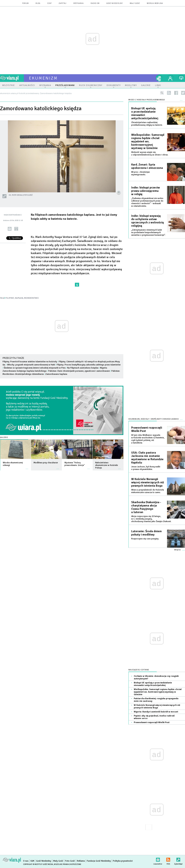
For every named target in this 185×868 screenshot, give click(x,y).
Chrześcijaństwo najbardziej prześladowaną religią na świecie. (147, 124)
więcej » (27, 467)
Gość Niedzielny (115, 3)
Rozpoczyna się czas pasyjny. (145, 539)
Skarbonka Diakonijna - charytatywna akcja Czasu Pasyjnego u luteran (146, 507)
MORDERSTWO (31, 298)
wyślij (10, 229)
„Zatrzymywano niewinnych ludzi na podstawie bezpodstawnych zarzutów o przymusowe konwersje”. (148, 232)
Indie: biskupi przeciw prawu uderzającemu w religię (146, 191)
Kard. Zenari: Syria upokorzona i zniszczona (147, 166)
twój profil (170, 78)
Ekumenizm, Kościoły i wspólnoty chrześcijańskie (154, 419)
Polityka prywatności (123, 861)
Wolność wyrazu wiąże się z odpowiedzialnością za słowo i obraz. (150, 153)
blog (38, 3)
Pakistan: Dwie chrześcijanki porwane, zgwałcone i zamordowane (79, 371)
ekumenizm (43, 78)
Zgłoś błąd (178, 859)
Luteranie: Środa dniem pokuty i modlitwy (146, 533)
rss (169, 93)
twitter (183, 93)
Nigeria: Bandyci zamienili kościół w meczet (156, 712)
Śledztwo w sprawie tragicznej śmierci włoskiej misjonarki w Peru (35, 368)
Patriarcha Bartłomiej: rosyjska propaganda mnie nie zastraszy (156, 700)
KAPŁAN (19, 298)
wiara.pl (12, 78)
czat (50, 3)
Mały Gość (135, 3)
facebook (176, 93)
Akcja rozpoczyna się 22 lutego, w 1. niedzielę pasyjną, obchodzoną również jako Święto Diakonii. (151, 519)
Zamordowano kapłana (56, 374)
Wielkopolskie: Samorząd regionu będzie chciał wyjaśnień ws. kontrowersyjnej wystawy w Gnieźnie (148, 141)
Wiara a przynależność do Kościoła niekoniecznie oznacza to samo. (148, 491)
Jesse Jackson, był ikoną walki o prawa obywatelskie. (146, 468)
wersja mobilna (155, 3)
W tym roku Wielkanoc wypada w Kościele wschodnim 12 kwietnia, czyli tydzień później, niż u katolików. (148, 439)
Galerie (4, 437)
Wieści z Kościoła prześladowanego (147, 100)
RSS (168, 859)
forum (25, 3)
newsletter (158, 859)
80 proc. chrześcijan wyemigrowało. (140, 173)
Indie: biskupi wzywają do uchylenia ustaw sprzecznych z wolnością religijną (147, 221)
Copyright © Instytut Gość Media (38, 864)
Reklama (81, 861)
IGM (32, 861)
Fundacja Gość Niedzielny (99, 861)
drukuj (16, 229)
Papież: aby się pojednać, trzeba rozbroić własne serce (154, 717)
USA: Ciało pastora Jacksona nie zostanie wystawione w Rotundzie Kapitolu (147, 458)
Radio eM (95, 3)
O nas (26, 861)
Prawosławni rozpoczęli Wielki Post (147, 429)
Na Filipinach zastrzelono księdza (83, 368)
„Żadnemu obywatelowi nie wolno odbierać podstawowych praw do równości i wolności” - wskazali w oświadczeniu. (147, 202)
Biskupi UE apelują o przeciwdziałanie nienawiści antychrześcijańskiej (145, 113)
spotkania (79, 3)
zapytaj (63, 3)
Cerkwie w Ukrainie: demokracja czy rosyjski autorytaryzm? (156, 677)
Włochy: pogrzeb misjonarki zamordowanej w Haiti (31, 365)
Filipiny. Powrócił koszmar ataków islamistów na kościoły (30, 362)
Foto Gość (70, 861)
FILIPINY (10, 298)
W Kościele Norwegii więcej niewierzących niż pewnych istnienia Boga (148, 482)
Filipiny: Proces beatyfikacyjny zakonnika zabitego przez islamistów (89, 365)
